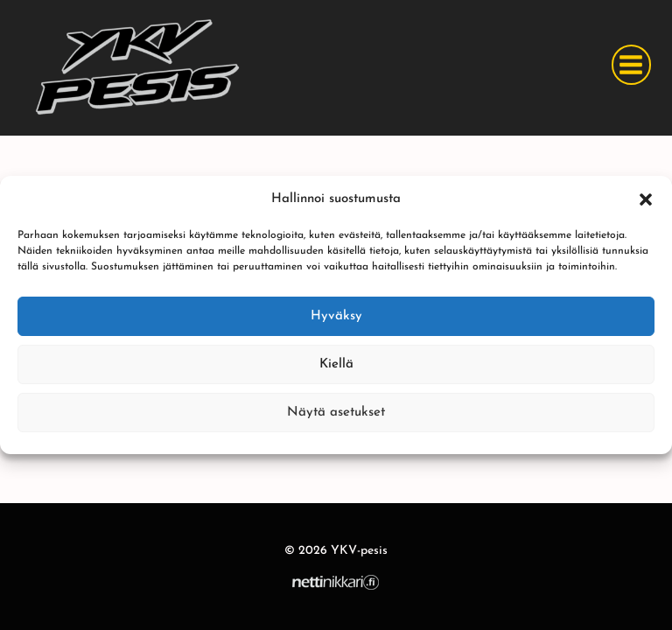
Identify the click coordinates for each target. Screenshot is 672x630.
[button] (646, 199)
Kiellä (336, 364)
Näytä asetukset (336, 413)
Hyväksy (336, 316)
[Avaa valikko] (631, 64)
